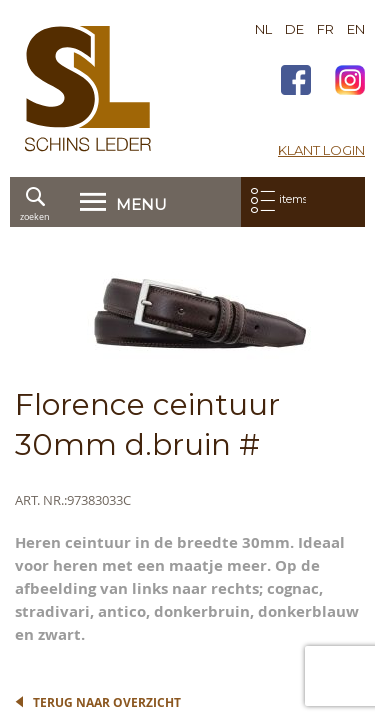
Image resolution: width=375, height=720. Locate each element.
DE (294, 29)
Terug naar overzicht (107, 702)
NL (263, 29)
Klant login (321, 150)
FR (325, 29)
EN (356, 29)
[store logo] (88, 88)
